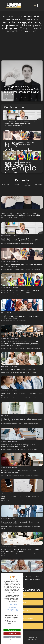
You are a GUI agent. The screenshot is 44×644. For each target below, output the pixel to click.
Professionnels (5, 184)
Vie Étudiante (39, 184)
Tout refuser (12, 634)
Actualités (16, 184)
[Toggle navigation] (35, 5)
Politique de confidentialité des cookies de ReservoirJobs (12, 609)
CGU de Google (12, 604)
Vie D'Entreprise (28, 184)
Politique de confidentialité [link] (12, 640)
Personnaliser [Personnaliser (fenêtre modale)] (12, 637)
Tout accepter (12, 630)
